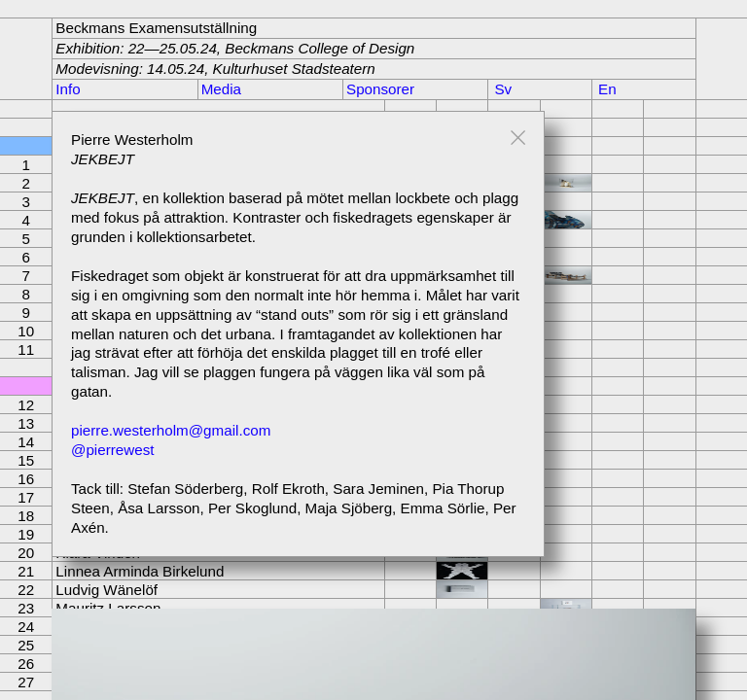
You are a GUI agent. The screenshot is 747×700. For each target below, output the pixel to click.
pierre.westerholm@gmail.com (171, 430)
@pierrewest (112, 450)
